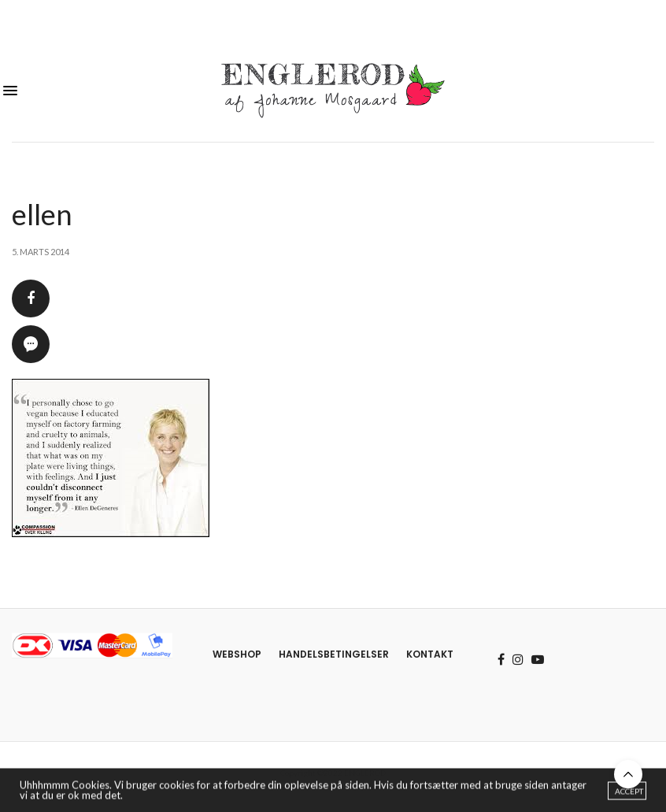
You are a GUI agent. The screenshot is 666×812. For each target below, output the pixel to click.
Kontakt (430, 654)
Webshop (237, 654)
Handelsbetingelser (334, 654)
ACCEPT (629, 792)
